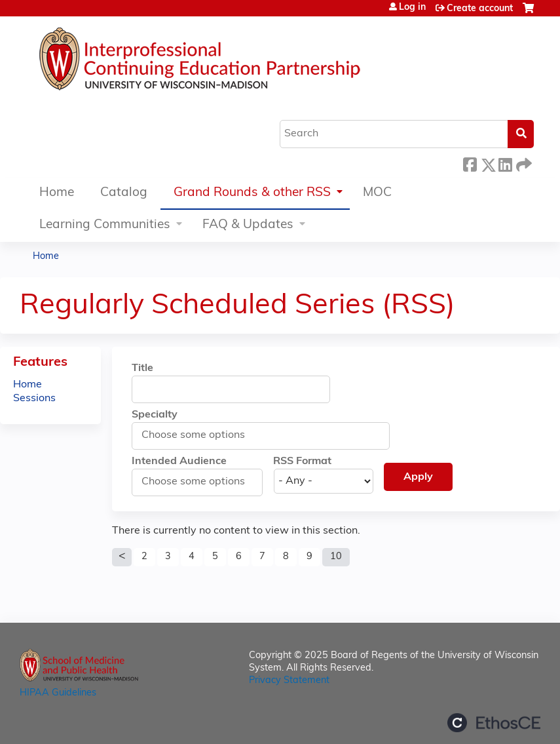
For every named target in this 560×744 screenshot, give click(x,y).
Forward (523, 163)
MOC (377, 193)
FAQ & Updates (248, 225)
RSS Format (302, 461)
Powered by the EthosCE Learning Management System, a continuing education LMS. (494, 723)
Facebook (470, 163)
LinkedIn (505, 163)
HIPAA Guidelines (58, 693)
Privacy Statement (289, 681)
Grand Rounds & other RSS (252, 193)
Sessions (34, 399)
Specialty (155, 415)
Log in (412, 8)
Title (142, 368)
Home (57, 193)
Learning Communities (105, 225)
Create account (480, 9)
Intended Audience (179, 461)
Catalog (124, 193)
